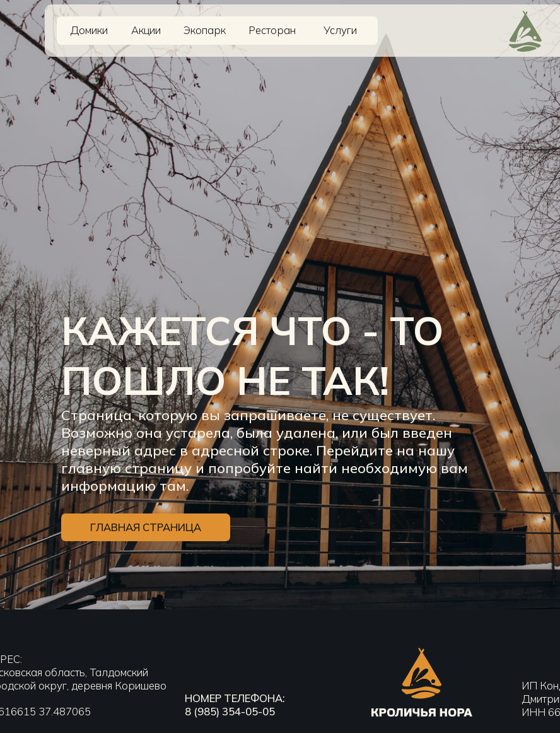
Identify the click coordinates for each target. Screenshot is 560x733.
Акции (146, 30)
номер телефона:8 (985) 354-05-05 (235, 705)
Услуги (340, 30)
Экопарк (205, 30)
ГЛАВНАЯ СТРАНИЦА (146, 545)
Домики (89, 30)
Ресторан (272, 30)
